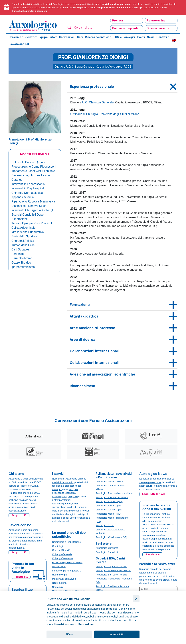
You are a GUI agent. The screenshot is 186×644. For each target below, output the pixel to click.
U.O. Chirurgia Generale (98, 102)
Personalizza (86, 624)
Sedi (80, 37)
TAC (71, 489)
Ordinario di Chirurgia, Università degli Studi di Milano (105, 114)
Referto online (156, 20)
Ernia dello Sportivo (24, 236)
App (141, 8)
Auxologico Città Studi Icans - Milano (111, 487)
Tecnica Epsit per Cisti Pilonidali (32, 223)
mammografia (59, 496)
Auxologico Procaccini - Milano (112, 497)
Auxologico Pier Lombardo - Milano (114, 493)
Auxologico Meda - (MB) (108, 514)
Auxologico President (107, 552)
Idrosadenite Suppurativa (28, 232)
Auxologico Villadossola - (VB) (112, 537)
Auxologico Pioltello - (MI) (109, 501)
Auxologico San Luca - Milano (111, 575)
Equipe (43, 37)
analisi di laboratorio (63, 482)
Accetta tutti (117, 634)
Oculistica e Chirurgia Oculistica (69, 591)
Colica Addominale (24, 228)
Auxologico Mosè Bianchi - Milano (113, 570)
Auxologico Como (105, 525)
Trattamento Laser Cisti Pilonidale (33, 171)
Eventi (141, 37)
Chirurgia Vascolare (62, 558)
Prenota (118, 20)
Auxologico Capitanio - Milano (111, 566)
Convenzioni (67, 37)
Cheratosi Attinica (23, 241)
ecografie (73, 496)
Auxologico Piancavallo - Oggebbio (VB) (114, 580)
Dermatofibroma (22, 258)
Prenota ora (21, 577)
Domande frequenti (125, 28)
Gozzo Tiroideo (21, 263)
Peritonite (18, 254)
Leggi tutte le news (154, 494)
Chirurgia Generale (62, 554)
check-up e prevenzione (76, 518)
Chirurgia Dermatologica (27, 193)
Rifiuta (69, 634)
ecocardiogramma (62, 504)
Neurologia (58, 587)
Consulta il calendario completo (29, 11)
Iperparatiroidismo (23, 267)
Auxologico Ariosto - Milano (110, 482)
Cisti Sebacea (20, 249)
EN (174, 41)
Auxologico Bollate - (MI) (109, 506)
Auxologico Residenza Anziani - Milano (112, 588)
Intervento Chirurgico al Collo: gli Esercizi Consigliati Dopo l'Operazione (32, 215)
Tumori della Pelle (23, 245)
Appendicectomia (23, 197)
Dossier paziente (158, 28)
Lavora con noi (19, 44)
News (151, 37)
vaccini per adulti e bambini (66, 511)
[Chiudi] (136, 599)
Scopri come (152, 554)
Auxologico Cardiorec (107, 548)
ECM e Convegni (124, 37)
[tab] (122, 87)
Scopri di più (19, 515)
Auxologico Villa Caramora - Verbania (110, 531)
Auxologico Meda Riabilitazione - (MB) (113, 520)
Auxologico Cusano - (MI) (109, 510)
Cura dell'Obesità (61, 550)
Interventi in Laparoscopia (28, 184)
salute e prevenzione (150, 482)
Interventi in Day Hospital (28, 188)
